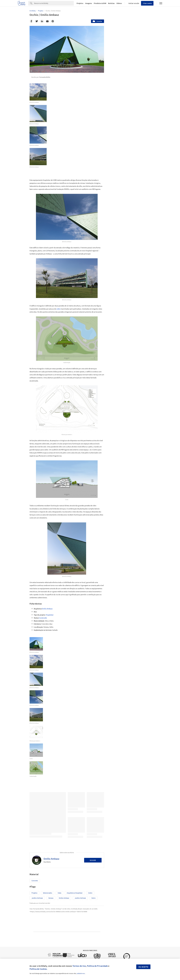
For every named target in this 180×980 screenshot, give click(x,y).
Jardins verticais (80, 898)
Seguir (93, 860)
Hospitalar (50, 615)
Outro (93, 898)
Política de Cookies (38, 969)
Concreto (35, 881)
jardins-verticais (37, 898)
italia (59, 893)
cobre (58, 309)
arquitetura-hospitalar (75, 893)
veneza (51, 898)
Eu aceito (143, 967)
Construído (43, 618)
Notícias (111, 3)
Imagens (89, 3)
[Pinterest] (53, 21)
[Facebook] (31, 21)
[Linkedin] (42, 21)
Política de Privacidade (97, 966)
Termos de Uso (79, 966)
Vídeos (119, 3)
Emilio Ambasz (47, 609)
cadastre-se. (81, 973)
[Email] (47, 21)
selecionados (48, 893)
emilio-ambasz (64, 898)
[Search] (54, 3)
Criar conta (147, 3)
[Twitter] (37, 21)
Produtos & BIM (100, 3)
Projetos (80, 3)
